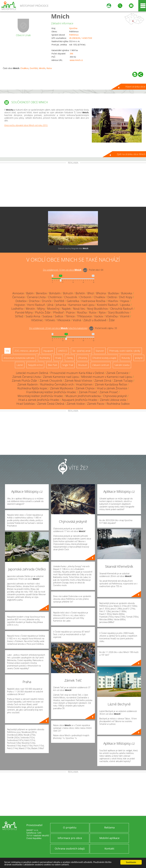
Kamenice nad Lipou (81, 305)
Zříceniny (83, 358)
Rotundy (126, 358)
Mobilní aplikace (109, 838)
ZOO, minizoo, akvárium (26, 351)
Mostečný (53, 309)
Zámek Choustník (51, 381)
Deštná (112, 297)
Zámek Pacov (96, 404)
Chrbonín (85, 297)
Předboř (58, 312)
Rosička (82, 312)
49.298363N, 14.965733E (81, 38)
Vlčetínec (37, 320)
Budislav (113, 293)
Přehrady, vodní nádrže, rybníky (125, 351)
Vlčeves (50, 320)
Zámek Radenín (28, 384)
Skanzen (100, 351)
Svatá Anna (33, 316)
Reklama (109, 827)
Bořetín (80, 293)
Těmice (70, 316)
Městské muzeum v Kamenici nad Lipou (107, 377)
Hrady (58, 358)
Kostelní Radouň (107, 305)
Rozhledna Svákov (118, 404)
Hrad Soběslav (26, 404)
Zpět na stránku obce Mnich (131, 154)
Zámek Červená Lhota (27, 377)
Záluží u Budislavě (95, 320)
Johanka (61, 305)
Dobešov (21, 301)
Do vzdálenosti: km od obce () (58, 328)
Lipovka (125, 305)
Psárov (70, 312)
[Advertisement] (73, 185)
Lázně (20, 365)
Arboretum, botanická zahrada (19, 358)
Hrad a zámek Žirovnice (112, 388)
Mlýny (41, 309)
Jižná (50, 305)
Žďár (112, 320)
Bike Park (52, 365)
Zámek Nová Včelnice (78, 381)
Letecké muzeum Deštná (32, 373)
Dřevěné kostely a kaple (104, 358)
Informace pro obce (70, 838)
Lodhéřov (17, 309)
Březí (91, 293)
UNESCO (63, 351)
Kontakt (109, 849)
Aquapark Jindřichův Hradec (80, 400)
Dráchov (34, 301)
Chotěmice (55, 297)
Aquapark (48, 351)
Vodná (77, 320)
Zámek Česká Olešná (51, 404)
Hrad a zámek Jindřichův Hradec (39, 400)
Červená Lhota (36, 297)
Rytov (102, 312)
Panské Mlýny (24, 312)
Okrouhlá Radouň (122, 309)
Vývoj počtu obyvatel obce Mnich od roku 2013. (26, 125)
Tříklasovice (84, 316)
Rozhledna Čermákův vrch (57, 384)
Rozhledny (45, 358)
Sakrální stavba (122, 365)
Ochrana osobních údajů (70, 849)
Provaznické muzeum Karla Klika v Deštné (77, 373)
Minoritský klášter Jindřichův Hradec (40, 396)
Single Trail (68, 365)
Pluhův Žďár (43, 312)
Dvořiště (34, 68)
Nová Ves (79, 309)
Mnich (60, 16)
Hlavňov (113, 301)
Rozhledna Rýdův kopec (33, 388)
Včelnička (112, 316)
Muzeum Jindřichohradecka (83, 396)
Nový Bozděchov (98, 309)
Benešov (41, 293)
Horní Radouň (36, 305)
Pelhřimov (74, 35)
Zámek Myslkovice (62, 388)
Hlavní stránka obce (135, 87)
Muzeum (83, 365)
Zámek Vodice (76, 404)
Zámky (70, 358)
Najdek (66, 309)
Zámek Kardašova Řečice (111, 384)
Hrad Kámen (84, 384)
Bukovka (127, 293)
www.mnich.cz (76, 60)
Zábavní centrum (101, 365)
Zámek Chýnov (85, 388)
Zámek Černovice (117, 373)
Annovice (18, 293)
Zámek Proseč (88, 392)
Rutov (49, 68)
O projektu (70, 827)
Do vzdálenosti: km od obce (62, 270)
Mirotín (42, 68)
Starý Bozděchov (119, 312)
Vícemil (125, 316)
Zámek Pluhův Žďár (25, 381)
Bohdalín (55, 293)
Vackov (99, 316)
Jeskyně (139, 358)
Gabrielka (73, 301)
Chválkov (24, 68)
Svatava (47, 316)
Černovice (18, 297)
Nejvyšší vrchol (35, 365)
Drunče (47, 301)
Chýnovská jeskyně (115, 396)
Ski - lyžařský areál (81, 351)
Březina (101, 293)
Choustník (71, 297)
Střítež (19, 316)
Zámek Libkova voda (113, 400)
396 (71, 54)
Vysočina (73, 28)
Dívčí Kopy (126, 297)
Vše (7, 351)
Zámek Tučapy (123, 381)
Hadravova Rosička (93, 301)
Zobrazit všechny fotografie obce (73, 248)
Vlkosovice (64, 320)
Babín (30, 293)
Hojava (125, 301)
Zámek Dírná (103, 381)
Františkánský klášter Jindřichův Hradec (51, 392)
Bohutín (68, 293)
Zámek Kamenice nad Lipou (61, 377)
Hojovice (20, 305)
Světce (59, 316)
